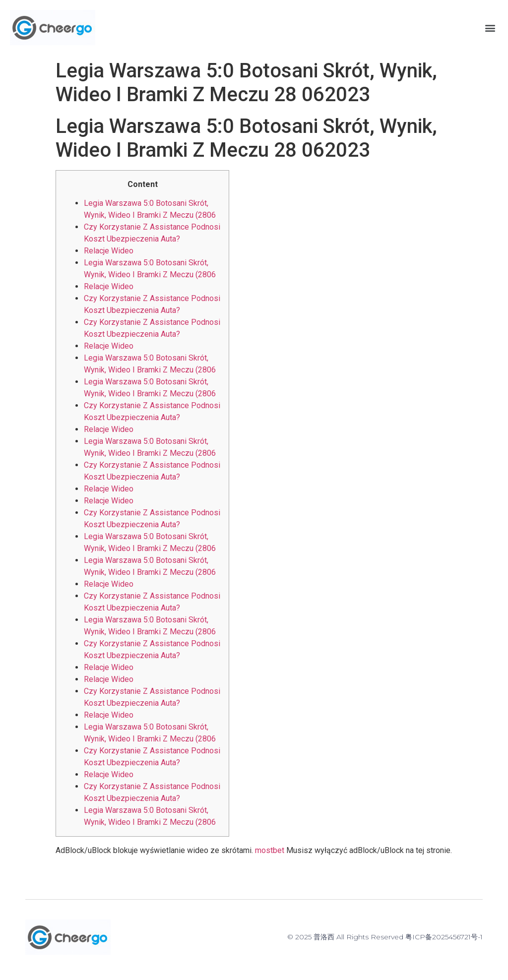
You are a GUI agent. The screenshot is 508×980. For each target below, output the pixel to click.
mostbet (270, 850)
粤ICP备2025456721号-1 (444, 937)
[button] (490, 28)
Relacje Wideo (109, 251)
